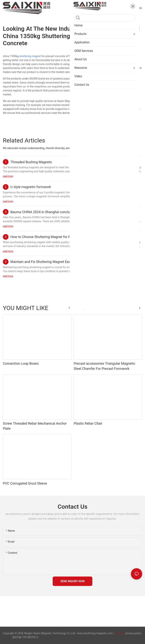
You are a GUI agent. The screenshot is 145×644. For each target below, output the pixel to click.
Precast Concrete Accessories (108, 308)
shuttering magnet (30, 56)
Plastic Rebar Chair (88, 423)
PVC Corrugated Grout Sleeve (25, 483)
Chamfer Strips (78, 308)
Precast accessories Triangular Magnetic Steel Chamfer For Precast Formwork (104, 366)
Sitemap (119, 633)
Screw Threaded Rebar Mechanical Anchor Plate (35, 426)
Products (135, 308)
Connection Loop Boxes (21, 363)
